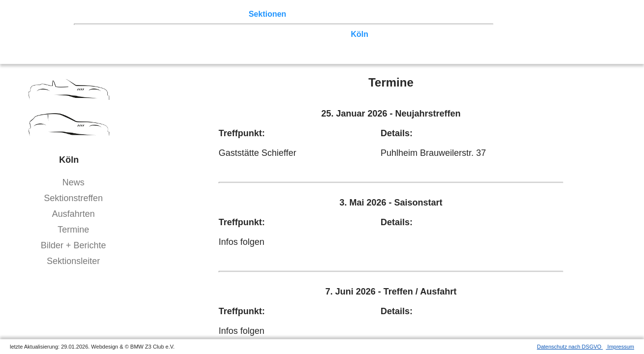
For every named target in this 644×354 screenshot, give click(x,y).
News (73, 182)
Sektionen (267, 14)
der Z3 (303, 14)
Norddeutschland (267, 34)
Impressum (620, 347)
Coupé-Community (387, 44)
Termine (73, 230)
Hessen (469, 34)
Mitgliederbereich (442, 14)
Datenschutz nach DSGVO (570, 347)
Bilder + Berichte (74, 245)
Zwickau (389, 34)
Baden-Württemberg (206, 44)
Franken (100, 44)
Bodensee (328, 44)
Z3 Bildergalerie (349, 14)
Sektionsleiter (73, 261)
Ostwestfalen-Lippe (193, 34)
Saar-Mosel (142, 44)
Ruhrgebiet (325, 34)
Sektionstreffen (73, 198)
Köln (360, 34)
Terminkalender (215, 14)
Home (96, 14)
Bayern (261, 44)
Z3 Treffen (130, 14)
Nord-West (105, 34)
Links (394, 14)
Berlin (141, 34)
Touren (168, 14)
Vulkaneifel (430, 34)
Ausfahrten (73, 214)
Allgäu (292, 44)
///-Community (456, 44)
